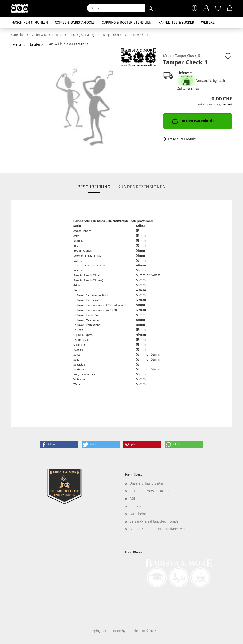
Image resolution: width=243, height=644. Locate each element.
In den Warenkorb (192, 120)
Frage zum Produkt (182, 139)
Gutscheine (138, 514)
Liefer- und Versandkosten (150, 491)
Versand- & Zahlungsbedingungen (155, 521)
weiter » (19, 44)
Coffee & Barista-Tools (75, 22)
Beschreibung (94, 187)
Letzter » (36, 44)
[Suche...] (151, 8)
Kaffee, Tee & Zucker (176, 22)
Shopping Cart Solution (104, 631)
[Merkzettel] (218, 8)
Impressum (138, 506)
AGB (133, 499)
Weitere (208, 22)
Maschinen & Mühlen (30, 22)
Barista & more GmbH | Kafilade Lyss (157, 529)
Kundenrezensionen (142, 187)
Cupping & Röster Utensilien (127, 22)
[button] (206, 8)
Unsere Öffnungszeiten (147, 484)
